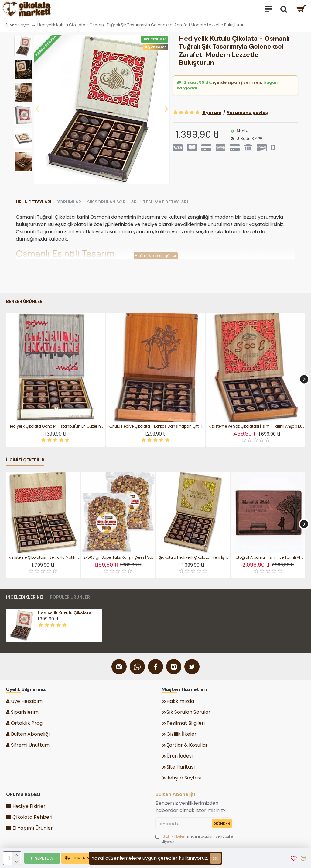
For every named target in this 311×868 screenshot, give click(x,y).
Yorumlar (69, 202)
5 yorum (212, 113)
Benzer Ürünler (24, 302)
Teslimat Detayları (165, 202)
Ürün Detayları (34, 202)
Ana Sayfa (17, 25)
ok (216, 859)
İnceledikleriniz (25, 597)
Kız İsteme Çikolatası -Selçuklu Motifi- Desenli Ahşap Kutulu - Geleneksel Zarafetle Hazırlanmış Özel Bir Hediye (44, 557)
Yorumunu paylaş (247, 113)
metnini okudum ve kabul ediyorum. (194, 839)
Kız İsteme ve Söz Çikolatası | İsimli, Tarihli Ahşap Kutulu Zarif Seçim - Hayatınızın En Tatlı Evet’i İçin (257, 426)
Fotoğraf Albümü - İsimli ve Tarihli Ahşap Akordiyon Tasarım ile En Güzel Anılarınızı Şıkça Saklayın (269, 557)
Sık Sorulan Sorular (112, 202)
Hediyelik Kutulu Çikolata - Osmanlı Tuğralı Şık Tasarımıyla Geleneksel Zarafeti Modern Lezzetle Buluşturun (69, 613)
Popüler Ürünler (70, 597)
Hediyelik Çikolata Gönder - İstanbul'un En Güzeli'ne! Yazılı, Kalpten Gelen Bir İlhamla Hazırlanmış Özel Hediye (57, 426)
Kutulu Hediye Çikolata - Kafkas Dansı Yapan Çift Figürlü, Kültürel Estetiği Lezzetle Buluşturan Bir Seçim (157, 426)
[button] (40, 109)
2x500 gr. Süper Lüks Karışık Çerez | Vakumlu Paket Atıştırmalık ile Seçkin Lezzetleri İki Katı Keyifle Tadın (119, 557)
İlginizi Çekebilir (25, 460)
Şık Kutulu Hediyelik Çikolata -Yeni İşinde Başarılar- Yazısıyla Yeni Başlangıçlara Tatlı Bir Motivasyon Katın (194, 557)
